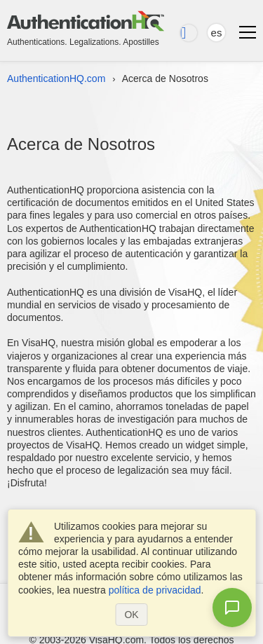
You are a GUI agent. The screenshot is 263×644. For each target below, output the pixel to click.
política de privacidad (155, 590)
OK (131, 615)
